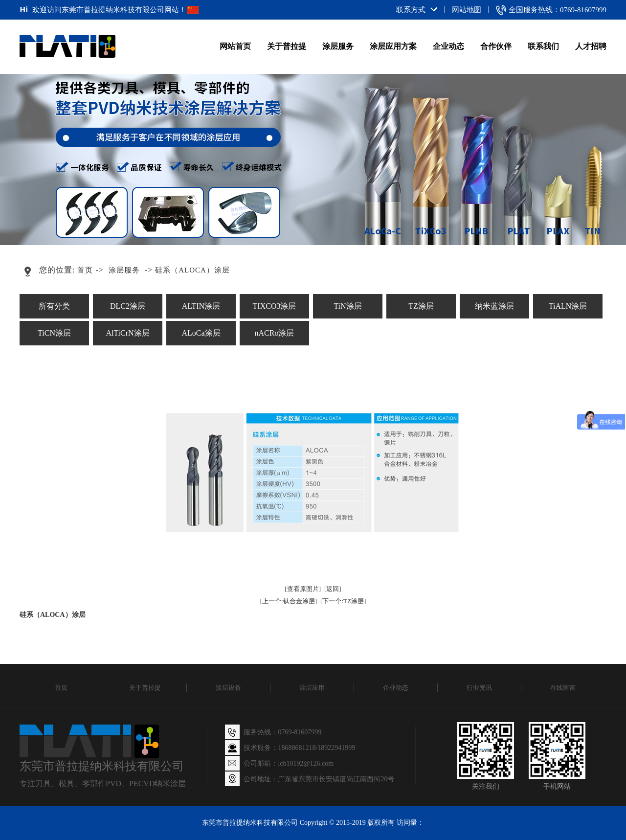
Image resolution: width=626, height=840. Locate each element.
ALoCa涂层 (201, 333)
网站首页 (235, 46)
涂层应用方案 (393, 46)
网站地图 (467, 10)
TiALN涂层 (568, 306)
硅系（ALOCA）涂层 (192, 270)
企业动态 (448, 46)
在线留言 (563, 688)
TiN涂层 (347, 306)
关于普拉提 (287, 46)
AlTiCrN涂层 (127, 333)
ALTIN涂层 (201, 306)
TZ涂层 (421, 306)
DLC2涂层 (128, 306)
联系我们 (543, 46)
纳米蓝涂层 (494, 306)
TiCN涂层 (54, 333)
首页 (85, 270)
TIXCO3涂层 (275, 306)
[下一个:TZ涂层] (343, 601)
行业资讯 (479, 688)
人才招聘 (591, 46)
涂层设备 (228, 688)
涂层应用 (312, 688)
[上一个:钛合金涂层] (289, 601)
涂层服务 (338, 46)
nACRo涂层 (275, 333)
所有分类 (54, 306)
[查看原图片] (303, 589)
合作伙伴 (496, 46)
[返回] (333, 589)
